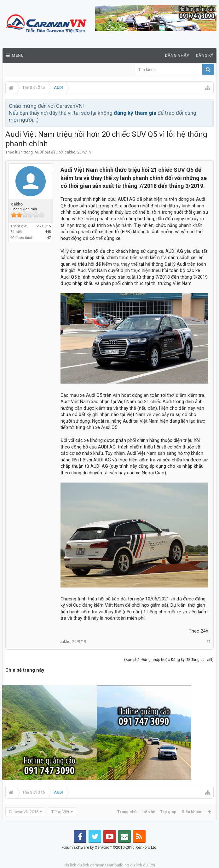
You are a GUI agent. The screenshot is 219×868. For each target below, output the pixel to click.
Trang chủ (127, 812)
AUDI (39, 152)
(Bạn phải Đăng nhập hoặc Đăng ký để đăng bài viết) (169, 660)
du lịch (83, 865)
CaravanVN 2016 (24, 812)
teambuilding (117, 865)
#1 (209, 642)
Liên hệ (148, 812)
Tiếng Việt (60, 812)
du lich (70, 865)
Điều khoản (192, 812)
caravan (97, 865)
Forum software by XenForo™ (109, 848)
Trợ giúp (168, 812)
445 (48, 232)
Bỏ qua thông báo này (209, 106)
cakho (70, 152)
